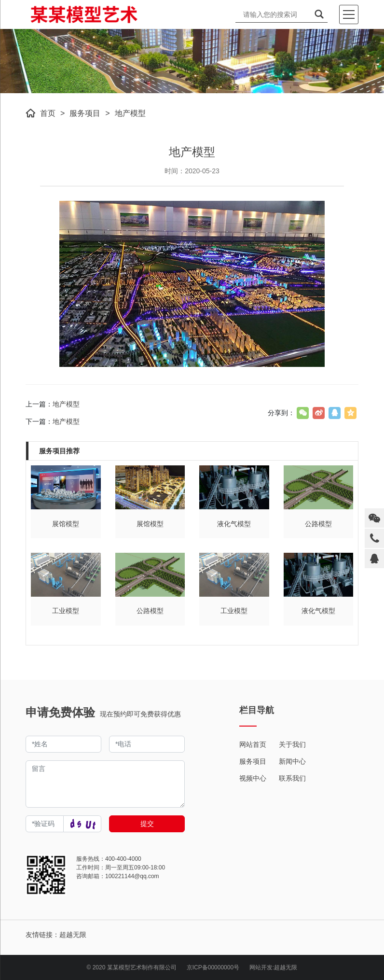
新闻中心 (292, 761)
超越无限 (286, 967)
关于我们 (292, 744)
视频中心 (253, 778)
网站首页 (253, 744)
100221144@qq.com (132, 876)
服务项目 (85, 113)
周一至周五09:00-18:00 (135, 868)
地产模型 (130, 113)
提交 (147, 824)
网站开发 (261, 967)
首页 (48, 113)
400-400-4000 (123, 859)
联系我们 (292, 778)
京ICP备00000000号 (213, 967)
